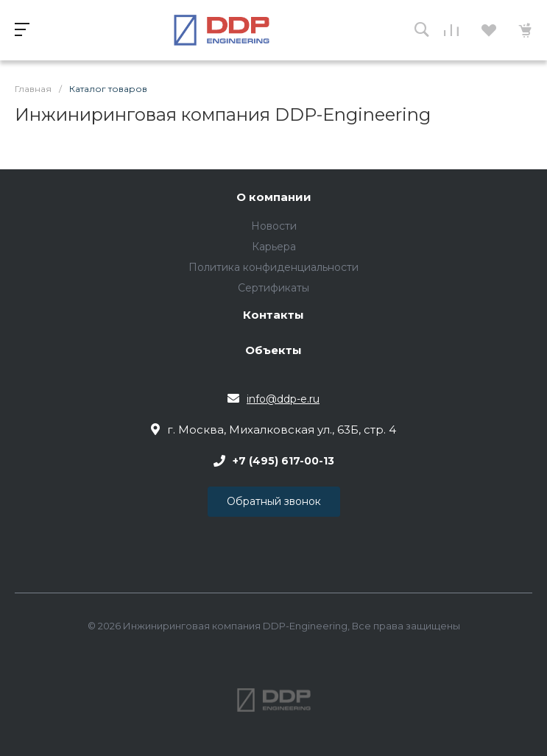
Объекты (273, 351)
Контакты (273, 315)
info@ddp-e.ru (283, 399)
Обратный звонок (274, 501)
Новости (274, 226)
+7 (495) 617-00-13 (283, 461)
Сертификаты (273, 288)
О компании (274, 198)
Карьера (274, 247)
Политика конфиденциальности (273, 267)
